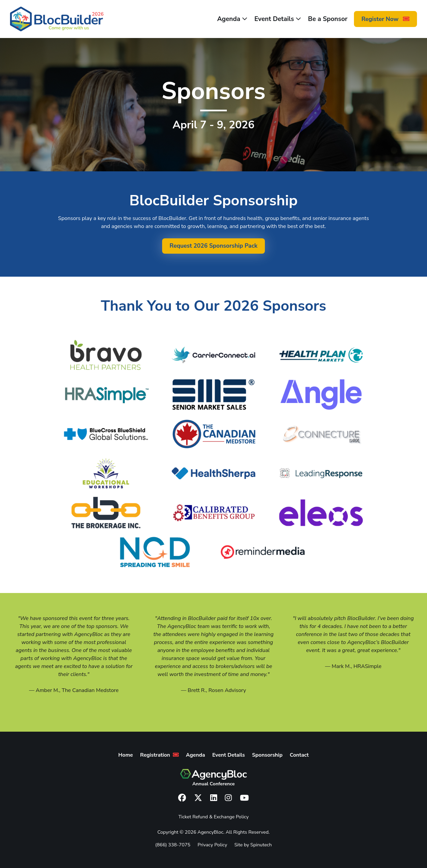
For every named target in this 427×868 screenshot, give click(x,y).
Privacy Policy (212, 845)
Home (126, 755)
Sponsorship (267, 755)
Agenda (233, 19)
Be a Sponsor (328, 19)
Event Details (278, 19)
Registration (159, 755)
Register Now (385, 19)
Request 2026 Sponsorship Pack (213, 246)
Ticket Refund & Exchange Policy (214, 817)
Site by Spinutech (253, 845)
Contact (299, 755)
